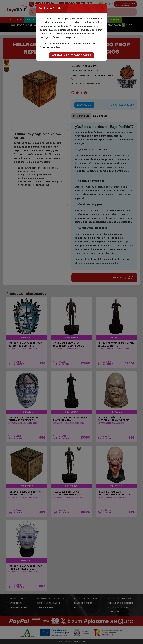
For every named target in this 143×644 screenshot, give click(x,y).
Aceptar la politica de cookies (72, 55)
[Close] (103, 8)
